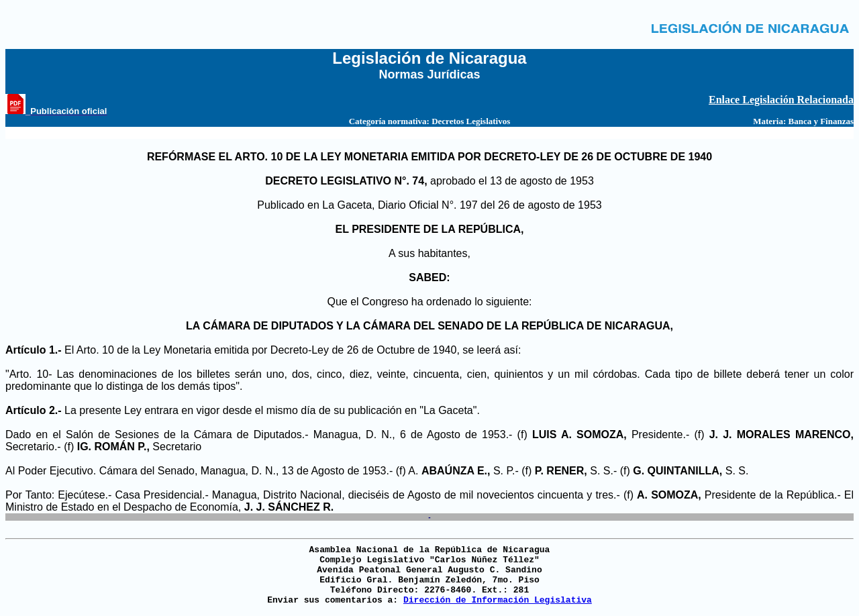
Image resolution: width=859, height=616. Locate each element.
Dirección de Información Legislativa (498, 600)
